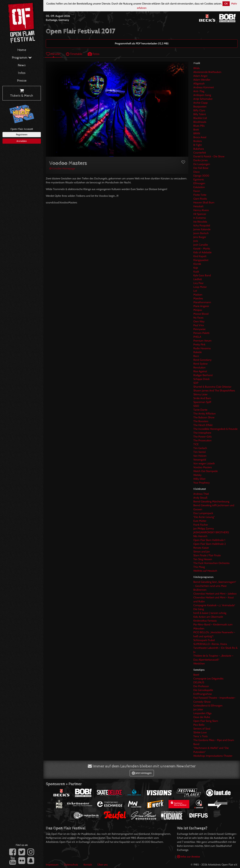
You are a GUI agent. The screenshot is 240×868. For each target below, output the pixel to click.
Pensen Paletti (201, 333)
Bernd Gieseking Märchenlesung (211, 501)
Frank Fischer (201, 525)
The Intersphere (202, 433)
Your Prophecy (201, 483)
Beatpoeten (200, 107)
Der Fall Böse (201, 168)
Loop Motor (200, 287)
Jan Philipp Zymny (204, 529)
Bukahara (199, 149)
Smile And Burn (202, 398)
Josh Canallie (201, 245)
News (22, 65)
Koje (196, 268)
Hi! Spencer (200, 214)
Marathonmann (202, 302)
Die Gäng (199, 609)
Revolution (199, 368)
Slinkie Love (200, 732)
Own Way (199, 321)
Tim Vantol (199, 452)
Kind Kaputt (200, 256)
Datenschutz (71, 865)
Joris (196, 241)
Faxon (197, 191)
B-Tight (197, 145)
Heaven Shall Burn (204, 202)
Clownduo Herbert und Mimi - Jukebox (215, 594)
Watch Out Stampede (205, 471)
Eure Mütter (200, 521)
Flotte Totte (200, 195)
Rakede (197, 352)
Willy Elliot (199, 479)
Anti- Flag (199, 91)
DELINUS (199, 682)
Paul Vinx (199, 325)
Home (22, 50)
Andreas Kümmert (204, 87)
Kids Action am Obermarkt (208, 617)
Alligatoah (199, 84)
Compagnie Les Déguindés (208, 679)
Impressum (52, 865)
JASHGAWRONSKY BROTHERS (211, 532)
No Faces (198, 318)
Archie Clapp (200, 103)
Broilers (198, 141)
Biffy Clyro (199, 110)
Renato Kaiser (201, 548)
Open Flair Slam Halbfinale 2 (209, 544)
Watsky (197, 475)
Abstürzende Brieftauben (207, 72)
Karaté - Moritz (202, 249)
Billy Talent (200, 114)
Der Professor (201, 686)
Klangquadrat (201, 260)
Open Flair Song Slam (206, 721)
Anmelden (22, 141)
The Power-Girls (202, 437)
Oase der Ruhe (202, 717)
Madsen (198, 295)
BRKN (197, 133)
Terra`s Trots (200, 736)
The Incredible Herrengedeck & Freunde (215, 429)
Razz (196, 356)
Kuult (196, 272)
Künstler (53, 54)
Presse (22, 81)
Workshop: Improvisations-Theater (213, 756)
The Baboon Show (204, 417)
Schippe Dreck (201, 379)
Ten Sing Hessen (203, 559)
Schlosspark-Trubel (204, 640)
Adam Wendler (202, 80)
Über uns (102, 865)
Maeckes (198, 298)
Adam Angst (200, 76)
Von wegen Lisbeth (204, 463)
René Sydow (200, 364)
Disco (196, 172)
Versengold (200, 460)
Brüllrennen (200, 590)
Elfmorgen (199, 183)
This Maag (199, 567)
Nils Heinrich (200, 536)
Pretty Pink (199, 344)
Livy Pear (198, 283)
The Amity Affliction (204, 414)
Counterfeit (200, 153)
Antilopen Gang (202, 95)
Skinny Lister (200, 394)
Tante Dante (200, 410)
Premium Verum (202, 341)
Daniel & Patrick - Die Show (209, 156)
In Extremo (200, 218)
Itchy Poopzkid (202, 226)
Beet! (196, 675)
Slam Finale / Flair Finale (207, 555)
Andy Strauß (200, 498)
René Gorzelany (202, 360)
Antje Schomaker (203, 99)
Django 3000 (201, 176)
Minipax (198, 310)
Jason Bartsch (201, 233)
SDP (196, 383)
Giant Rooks (200, 199)
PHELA (197, 337)
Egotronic (199, 179)
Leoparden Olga (202, 713)
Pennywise (199, 329)
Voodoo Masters (203, 467)
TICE (196, 444)
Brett (196, 130)
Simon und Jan (202, 552)
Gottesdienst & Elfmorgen (208, 706)
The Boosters (201, 421)
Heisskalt (198, 206)
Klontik (197, 264)
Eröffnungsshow (203, 694)
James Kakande (202, 229)
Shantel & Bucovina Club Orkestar (212, 387)
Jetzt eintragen (142, 773)
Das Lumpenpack (203, 513)
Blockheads (200, 122)
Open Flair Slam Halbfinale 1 (209, 540)
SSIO (196, 406)
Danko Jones (200, 160)
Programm (22, 58)
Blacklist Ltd (200, 118)
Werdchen (199, 664)
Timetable (74, 54)
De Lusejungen (202, 164)
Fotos (93, 54)
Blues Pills (199, 126)
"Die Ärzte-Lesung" (204, 517)
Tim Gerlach (200, 448)
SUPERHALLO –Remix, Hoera (210, 644)
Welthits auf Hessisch (205, 571)
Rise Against (200, 371)
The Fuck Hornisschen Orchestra (211, 563)
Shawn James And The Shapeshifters (214, 391)
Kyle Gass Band (202, 275)
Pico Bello (199, 725)
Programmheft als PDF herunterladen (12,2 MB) (142, 43)
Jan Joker (198, 709)
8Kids (196, 68)
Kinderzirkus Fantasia (205, 621)
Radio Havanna (202, 348)
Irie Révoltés (200, 222)
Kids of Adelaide (202, 252)
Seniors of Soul (202, 729)
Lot (195, 291)
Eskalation (199, 187)
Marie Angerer (201, 306)
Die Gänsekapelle (203, 690)
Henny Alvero (201, 210)
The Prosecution (202, 440)
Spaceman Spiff (202, 402)
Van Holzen (200, 456)
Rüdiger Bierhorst (203, 375)
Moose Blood (201, 314)
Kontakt (88, 865)
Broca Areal (200, 137)
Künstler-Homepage (62, 168)
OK (226, 4)
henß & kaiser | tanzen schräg (210, 613)
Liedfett (198, 279)
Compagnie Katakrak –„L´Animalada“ (214, 605)
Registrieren (22, 134)
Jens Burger (200, 237)
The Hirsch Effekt (203, 425)
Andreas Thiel (201, 494)
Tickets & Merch (22, 93)
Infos (22, 73)
